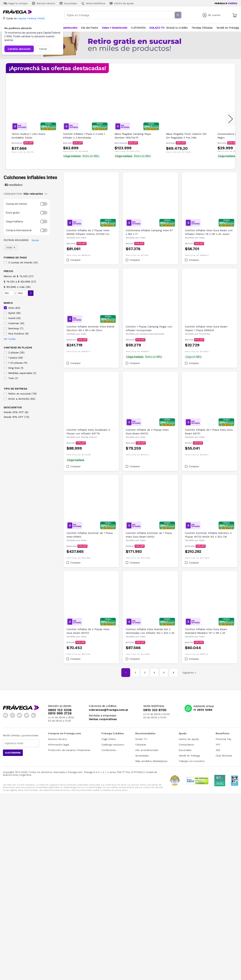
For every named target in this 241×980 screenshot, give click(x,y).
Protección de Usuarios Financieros (69, 750)
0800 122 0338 (60, 710)
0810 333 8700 (155, 710)
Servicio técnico (58, 739)
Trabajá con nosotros (192, 761)
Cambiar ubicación (19, 49)
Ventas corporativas (103, 719)
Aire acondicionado (147, 750)
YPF (218, 745)
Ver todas (10, 339)
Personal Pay (223, 739)
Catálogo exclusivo (113, 745)
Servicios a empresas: (103, 716)
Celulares (141, 745)
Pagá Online (109, 739)
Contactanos (186, 745)
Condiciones (109, 750)
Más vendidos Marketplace (151, 761)
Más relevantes (35, 194)
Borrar (35, 240)
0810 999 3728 (60, 713)
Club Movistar (224, 756)
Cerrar (43, 49)
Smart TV (141, 739)
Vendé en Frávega (189, 756)
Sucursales (185, 750)
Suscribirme (13, 753)
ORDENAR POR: (13, 194)
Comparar (74, 260)
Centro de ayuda (189, 739)
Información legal (59, 745)
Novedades (142, 756)
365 (218, 750)
